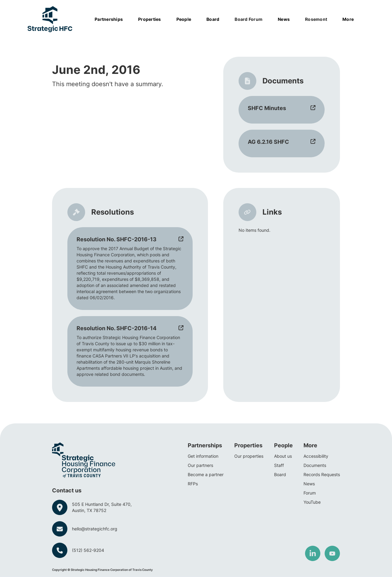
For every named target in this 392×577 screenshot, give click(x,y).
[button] (112, 19)
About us (283, 456)
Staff (279, 465)
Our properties (249, 456)
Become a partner (206, 474)
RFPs (193, 484)
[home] (50, 19)
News (309, 484)
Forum (310, 493)
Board (280, 474)
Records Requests (322, 474)
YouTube (312, 502)
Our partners (200, 465)
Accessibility (316, 456)
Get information (203, 456)
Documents (315, 465)
